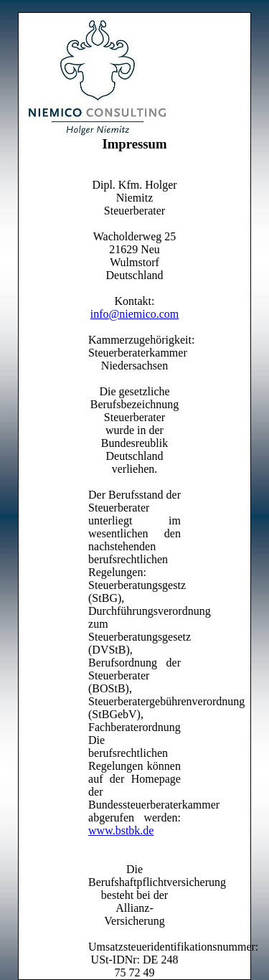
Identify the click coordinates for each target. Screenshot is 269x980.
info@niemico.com (135, 314)
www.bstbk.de (121, 830)
